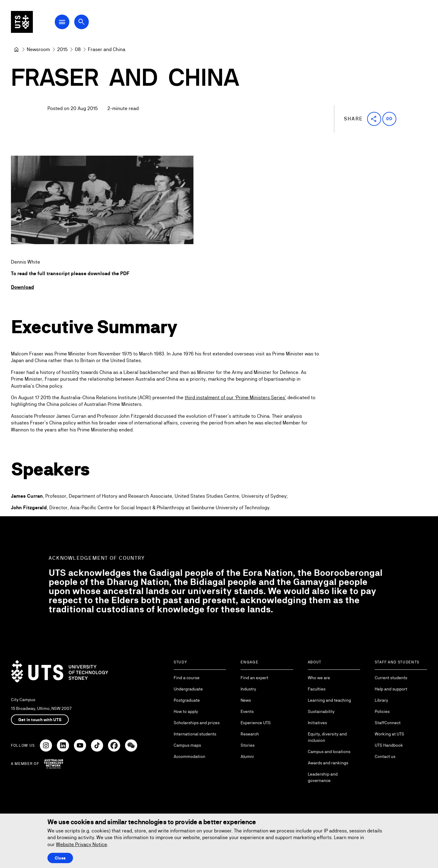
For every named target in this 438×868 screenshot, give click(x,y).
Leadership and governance (323, 777)
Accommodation (189, 756)
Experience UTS (256, 723)
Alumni (247, 756)
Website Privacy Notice (82, 844)
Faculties (317, 689)
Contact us (385, 756)
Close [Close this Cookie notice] (60, 858)
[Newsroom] (38, 50)
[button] (374, 119)
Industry (248, 689)
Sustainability (321, 711)
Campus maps (187, 745)
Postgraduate (187, 700)
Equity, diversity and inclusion (327, 737)
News (246, 700)
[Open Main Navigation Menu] (62, 22)
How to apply (186, 711)
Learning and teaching (329, 700)
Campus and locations (329, 752)
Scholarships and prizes (197, 723)
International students (195, 734)
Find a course (187, 678)
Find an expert (254, 678)
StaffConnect (388, 723)
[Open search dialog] (82, 22)
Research (250, 734)
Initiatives (317, 723)
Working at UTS (389, 734)
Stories (248, 745)
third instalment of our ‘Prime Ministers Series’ (235, 398)
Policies (382, 711)
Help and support (391, 689)
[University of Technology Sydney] (16, 50)
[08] (78, 50)
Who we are (319, 678)
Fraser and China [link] (107, 49)
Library (381, 700)
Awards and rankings (328, 763)
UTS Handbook (389, 745)
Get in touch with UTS (40, 720)
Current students (391, 678)
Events (247, 711)
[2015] (62, 50)
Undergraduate (188, 689)
